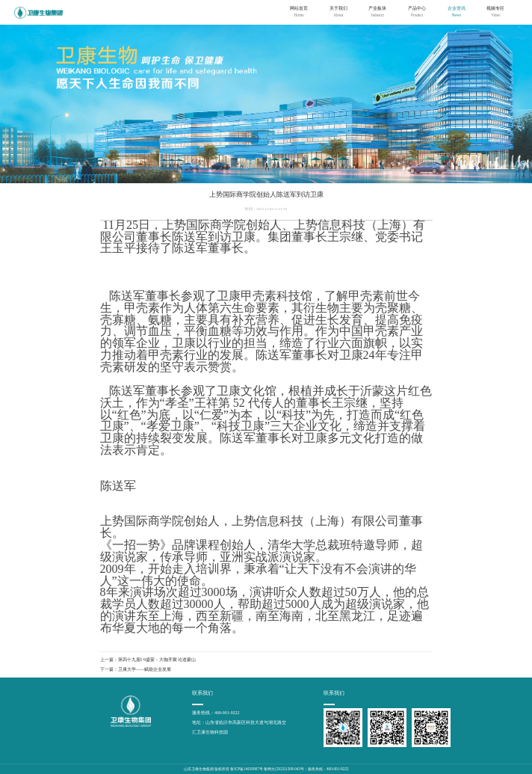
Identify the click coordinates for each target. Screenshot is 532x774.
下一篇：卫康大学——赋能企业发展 (136, 669)
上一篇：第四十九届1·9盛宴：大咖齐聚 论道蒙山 (148, 660)
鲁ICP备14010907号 (247, 769)
